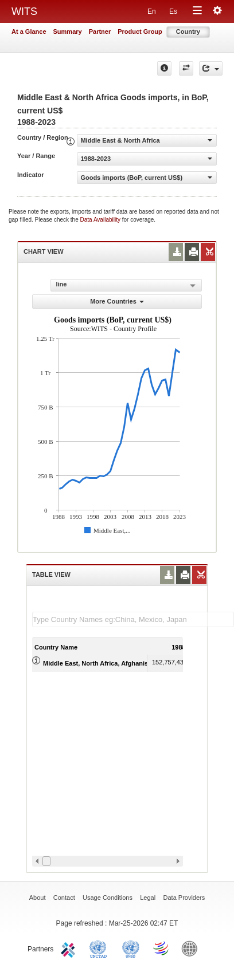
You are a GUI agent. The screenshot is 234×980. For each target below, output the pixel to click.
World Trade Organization (162, 948)
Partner (100, 32)
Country (188, 32)
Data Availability (101, 220)
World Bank (192, 948)
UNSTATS (131, 948)
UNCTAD (100, 948)
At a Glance (29, 32)
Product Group (140, 32)
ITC (70, 948)
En (152, 11)
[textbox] (133, 619)
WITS (24, 11)
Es (173, 11)
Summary (68, 32)
